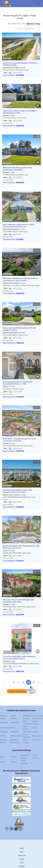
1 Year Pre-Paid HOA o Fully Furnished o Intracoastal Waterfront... (19, 658)
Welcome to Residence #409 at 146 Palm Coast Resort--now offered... (20, 279)
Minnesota (15, 743)
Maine (13, 728)
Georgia (3, 740)
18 (23, 682)
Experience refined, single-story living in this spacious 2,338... (20, 112)
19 (29, 682)
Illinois (13, 716)
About (22, 859)
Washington (37, 736)
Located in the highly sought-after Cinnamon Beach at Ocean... (18, 491)
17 (19, 682)
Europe (3, 762)
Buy (22, 852)
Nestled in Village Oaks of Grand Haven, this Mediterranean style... (21, 547)
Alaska (3, 718)
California (4, 722)
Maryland (14, 732)
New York (27, 732)
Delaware (4, 732)
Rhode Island (37, 718)
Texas (35, 728)
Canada (13, 757)
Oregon (26, 743)
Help (22, 863)
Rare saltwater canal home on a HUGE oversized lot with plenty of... (19, 226)
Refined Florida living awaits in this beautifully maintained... (17, 169)
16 (14, 682)
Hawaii (3, 743)
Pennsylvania (38, 716)
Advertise (22, 855)
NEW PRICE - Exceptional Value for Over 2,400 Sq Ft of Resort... (19, 440)
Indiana (13, 718)
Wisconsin (36, 740)
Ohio (25, 740)
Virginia (35, 732)
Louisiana (14, 722)
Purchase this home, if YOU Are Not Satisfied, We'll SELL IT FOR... (18, 383)
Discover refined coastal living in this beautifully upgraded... (18, 601)
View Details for (13, 75)
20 (34, 682)
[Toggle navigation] (38, 4)
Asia (2, 757)
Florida (3, 736)
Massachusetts (17, 736)
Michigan (14, 740)
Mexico (13, 762)
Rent (22, 848)
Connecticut (5, 728)
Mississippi (28, 716)
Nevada (26, 718)
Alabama (4, 716)
